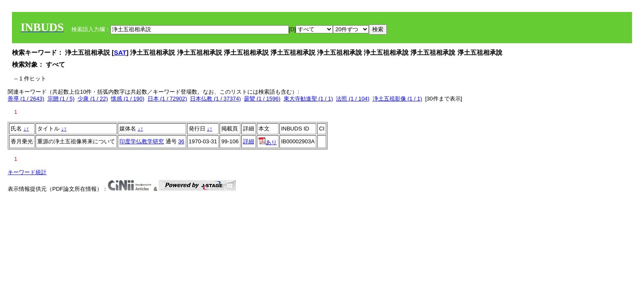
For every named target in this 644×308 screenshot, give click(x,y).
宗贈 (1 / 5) (61, 99)
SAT (120, 52)
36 (181, 141)
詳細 (249, 141)
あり (268, 142)
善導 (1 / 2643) (26, 99)
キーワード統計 (27, 172)
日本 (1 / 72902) (168, 99)
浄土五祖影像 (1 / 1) (398, 99)
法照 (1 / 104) (353, 99)
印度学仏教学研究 (142, 141)
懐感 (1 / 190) (128, 99)
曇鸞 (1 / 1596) (262, 99)
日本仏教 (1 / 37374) (215, 99)
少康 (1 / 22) (93, 99)
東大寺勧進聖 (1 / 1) (309, 99)
